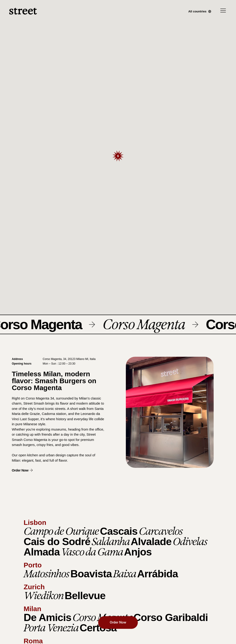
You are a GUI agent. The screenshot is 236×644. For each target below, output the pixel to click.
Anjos (138, 552)
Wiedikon (43, 595)
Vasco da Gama (92, 552)
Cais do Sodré (57, 542)
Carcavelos (161, 531)
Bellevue (85, 596)
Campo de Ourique (61, 531)
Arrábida (158, 574)
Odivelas (190, 541)
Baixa (124, 574)
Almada (42, 552)
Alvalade (151, 542)
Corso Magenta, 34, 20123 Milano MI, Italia (69, 359)
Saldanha (111, 541)
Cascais (119, 531)
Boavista (91, 574)
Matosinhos (46, 574)
